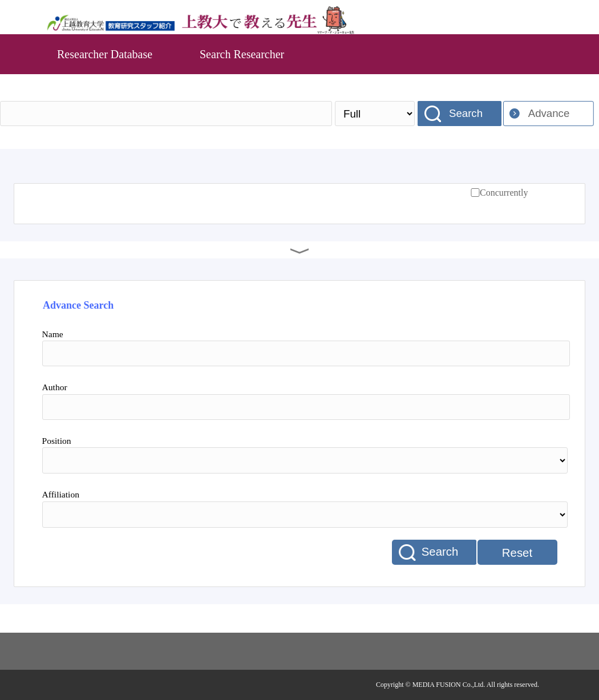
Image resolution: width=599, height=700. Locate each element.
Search (466, 113)
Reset (517, 553)
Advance (549, 113)
